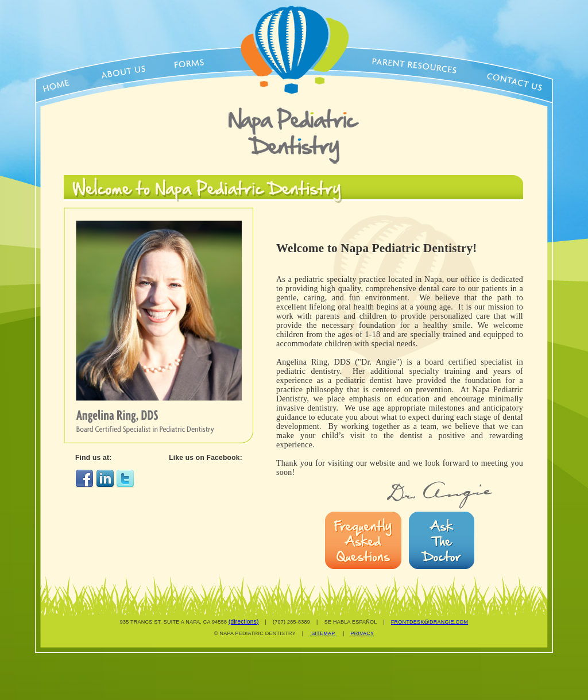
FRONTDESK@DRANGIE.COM (430, 622)
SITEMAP (323, 633)
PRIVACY (363, 633)
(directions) (243, 622)
